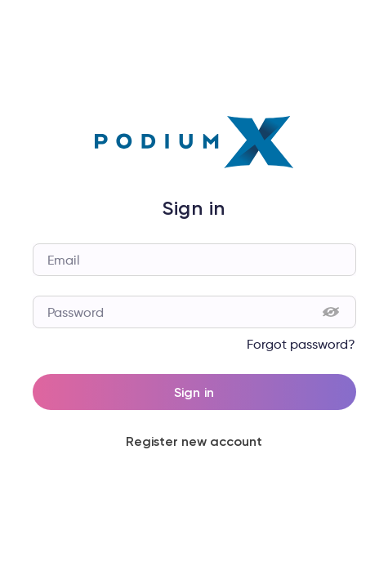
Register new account (194, 441)
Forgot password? (301, 344)
